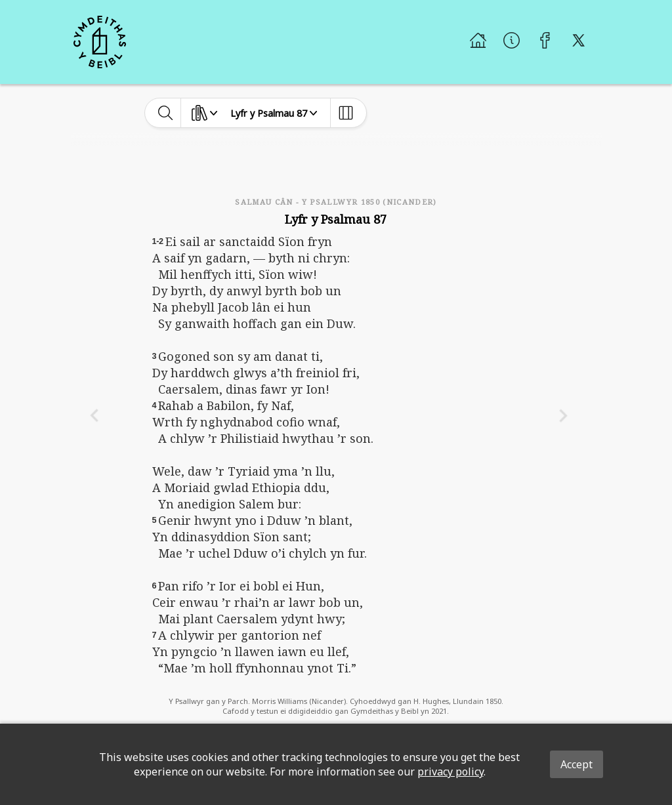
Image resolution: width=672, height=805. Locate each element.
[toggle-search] (166, 113)
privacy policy (451, 772)
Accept (577, 764)
